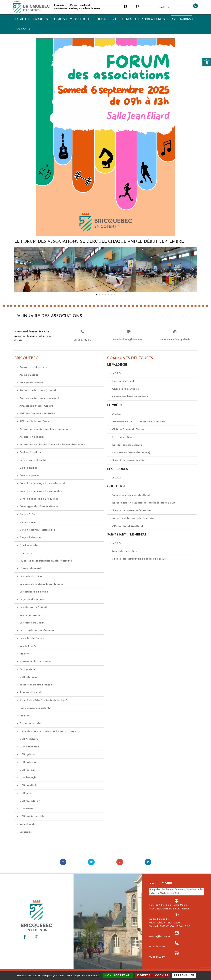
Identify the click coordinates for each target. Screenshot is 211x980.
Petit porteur (27, 669)
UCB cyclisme (27, 754)
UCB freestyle (28, 778)
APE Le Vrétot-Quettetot (128, 526)
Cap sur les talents (124, 381)
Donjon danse (28, 522)
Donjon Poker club (30, 537)
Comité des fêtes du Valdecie (130, 397)
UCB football (27, 770)
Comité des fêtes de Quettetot (131, 495)
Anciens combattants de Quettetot (133, 518)
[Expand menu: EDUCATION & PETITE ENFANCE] (139, 19)
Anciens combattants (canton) (38, 390)
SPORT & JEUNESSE (154, 19)
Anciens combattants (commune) (39, 398)
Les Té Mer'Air (28, 646)
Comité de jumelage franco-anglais (41, 491)
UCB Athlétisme (29, 739)
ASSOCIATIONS (181, 19)
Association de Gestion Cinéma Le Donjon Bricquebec (52, 445)
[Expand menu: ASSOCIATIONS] (193, 19)
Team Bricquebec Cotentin (35, 708)
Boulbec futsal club (31, 452)
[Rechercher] (195, 7)
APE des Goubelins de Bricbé (37, 414)
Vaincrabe (26, 832)
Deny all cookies (153, 975)
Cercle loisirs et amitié (33, 460)
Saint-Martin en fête (125, 551)
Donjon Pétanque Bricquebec (37, 530)
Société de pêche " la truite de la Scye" (43, 700)
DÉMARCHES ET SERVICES (48, 19)
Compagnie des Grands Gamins (39, 506)
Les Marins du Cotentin (34, 607)
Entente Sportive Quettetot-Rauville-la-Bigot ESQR (144, 503)
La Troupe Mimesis (124, 437)
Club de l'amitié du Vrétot (128, 429)
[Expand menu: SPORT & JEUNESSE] (168, 19)
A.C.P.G (116, 373)
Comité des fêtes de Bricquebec (39, 499)
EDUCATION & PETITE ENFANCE (117, 19)
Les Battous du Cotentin (127, 445)
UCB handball (28, 785)
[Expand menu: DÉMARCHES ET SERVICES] (67, 19)
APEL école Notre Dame (35, 421)
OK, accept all (118, 975)
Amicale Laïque (29, 375)
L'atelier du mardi (30, 568)
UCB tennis (26, 809)
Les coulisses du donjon (34, 592)
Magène (25, 654)
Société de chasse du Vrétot (129, 460)
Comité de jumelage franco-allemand (42, 483)
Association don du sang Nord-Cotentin (44, 429)
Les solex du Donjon (32, 638)
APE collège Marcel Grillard (36, 406)
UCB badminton (29, 747)
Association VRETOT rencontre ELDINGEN (139, 422)
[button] (207, 62)
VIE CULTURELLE (81, 19)
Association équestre (32, 437)
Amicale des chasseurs (33, 367)
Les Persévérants (30, 615)
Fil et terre (26, 553)
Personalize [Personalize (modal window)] (184, 975)
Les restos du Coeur (32, 623)
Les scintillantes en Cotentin (37, 630)
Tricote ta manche (30, 723)
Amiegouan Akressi (31, 383)
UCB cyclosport (29, 762)
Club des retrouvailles (126, 389)
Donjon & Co (27, 514)
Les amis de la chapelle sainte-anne (41, 584)
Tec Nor (24, 716)
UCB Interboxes (29, 677)
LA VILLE (21, 19)
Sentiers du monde (31, 692)
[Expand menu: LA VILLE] (28, 19)
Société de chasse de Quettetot (132, 510)
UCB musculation (30, 801)
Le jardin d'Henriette (32, 599)
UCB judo (25, 793)
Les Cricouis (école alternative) (131, 453)
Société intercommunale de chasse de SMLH (139, 559)
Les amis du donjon (31, 576)
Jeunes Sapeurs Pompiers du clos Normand (46, 561)
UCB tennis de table (32, 816)
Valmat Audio (28, 824)
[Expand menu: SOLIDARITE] (32, 29)
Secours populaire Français (36, 685)
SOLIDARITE (23, 29)
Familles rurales (29, 545)
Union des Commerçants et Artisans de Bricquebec (50, 731)
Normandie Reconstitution (35, 661)
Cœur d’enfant (28, 468)
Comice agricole (29, 475)
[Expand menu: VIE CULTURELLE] (93, 19)
